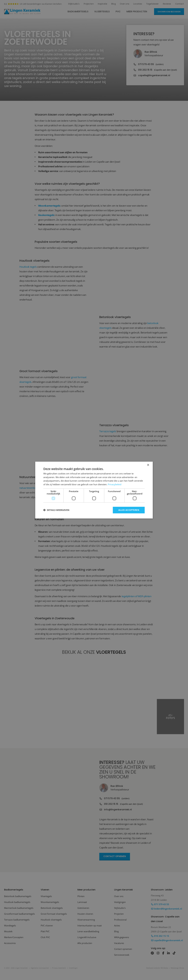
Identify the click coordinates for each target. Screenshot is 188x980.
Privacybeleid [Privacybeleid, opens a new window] (115, 484)
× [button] (148, 465)
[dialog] (94, 490)
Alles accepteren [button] (129, 510)
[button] (56, 510)
